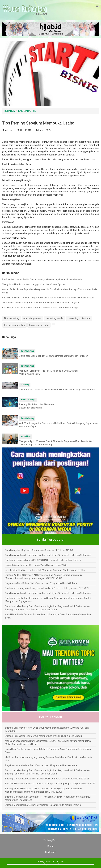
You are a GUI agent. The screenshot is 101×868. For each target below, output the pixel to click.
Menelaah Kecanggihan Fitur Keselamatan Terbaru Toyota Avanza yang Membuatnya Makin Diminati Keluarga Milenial (48, 743)
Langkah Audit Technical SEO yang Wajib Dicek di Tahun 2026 (36, 565)
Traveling (25, 385)
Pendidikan (26, 437)
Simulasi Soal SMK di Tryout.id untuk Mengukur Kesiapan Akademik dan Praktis (45, 570)
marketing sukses (32, 318)
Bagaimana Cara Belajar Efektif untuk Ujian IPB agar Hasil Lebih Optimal (41, 583)
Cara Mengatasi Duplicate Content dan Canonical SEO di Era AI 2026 (39, 550)
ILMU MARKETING (27, 111)
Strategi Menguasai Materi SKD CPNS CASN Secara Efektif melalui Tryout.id (43, 560)
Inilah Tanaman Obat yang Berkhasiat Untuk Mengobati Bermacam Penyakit (40, 303)
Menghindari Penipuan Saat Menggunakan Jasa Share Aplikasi (34, 284)
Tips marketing (11, 318)
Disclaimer (51, 852)
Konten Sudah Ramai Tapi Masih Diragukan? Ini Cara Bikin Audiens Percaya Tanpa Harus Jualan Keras (50, 291)
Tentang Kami (51, 840)
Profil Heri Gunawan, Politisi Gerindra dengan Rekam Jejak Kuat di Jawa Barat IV (42, 279)
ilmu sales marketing (14, 325)
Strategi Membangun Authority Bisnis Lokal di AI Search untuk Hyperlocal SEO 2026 (47, 588)
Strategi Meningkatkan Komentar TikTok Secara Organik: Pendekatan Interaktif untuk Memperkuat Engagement (48, 600)
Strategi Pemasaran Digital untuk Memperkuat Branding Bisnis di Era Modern (44, 736)
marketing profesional (79, 318)
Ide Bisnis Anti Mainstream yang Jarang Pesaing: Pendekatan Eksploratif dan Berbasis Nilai (48, 759)
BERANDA (10, 111)
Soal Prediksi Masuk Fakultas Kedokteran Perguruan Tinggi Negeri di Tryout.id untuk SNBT (50, 784)
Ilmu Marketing (27, 351)
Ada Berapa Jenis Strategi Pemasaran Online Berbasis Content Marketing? (40, 308)
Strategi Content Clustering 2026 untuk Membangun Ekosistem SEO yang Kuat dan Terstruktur (47, 729)
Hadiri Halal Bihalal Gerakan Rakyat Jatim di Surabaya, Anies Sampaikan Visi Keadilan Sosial (48, 298)
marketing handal (55, 318)
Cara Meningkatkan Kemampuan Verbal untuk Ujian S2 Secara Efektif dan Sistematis (48, 555)
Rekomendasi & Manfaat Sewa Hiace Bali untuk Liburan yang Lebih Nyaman (57, 390)
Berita (51, 846)
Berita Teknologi (28, 400)
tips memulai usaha (39, 325)
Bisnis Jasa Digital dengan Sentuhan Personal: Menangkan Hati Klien (54, 356)
